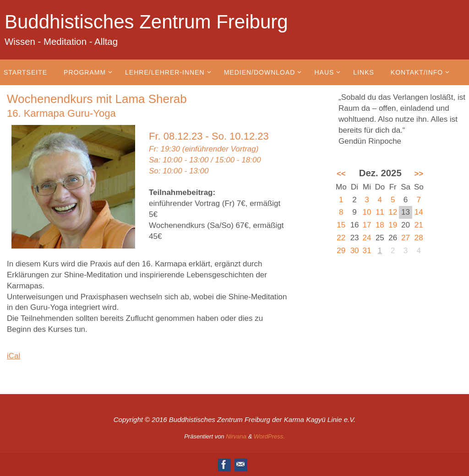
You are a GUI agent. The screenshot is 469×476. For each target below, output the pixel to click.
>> (419, 174)
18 (380, 225)
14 (419, 212)
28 (419, 238)
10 (367, 212)
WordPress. (269, 436)
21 (419, 225)
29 (341, 251)
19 (393, 225)
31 (367, 251)
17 (367, 225)
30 (355, 251)
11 (380, 212)
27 (406, 238)
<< (341, 174)
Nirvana (236, 436)
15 (341, 225)
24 (367, 238)
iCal (14, 356)
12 (393, 212)
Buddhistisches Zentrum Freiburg (146, 22)
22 (341, 238)
